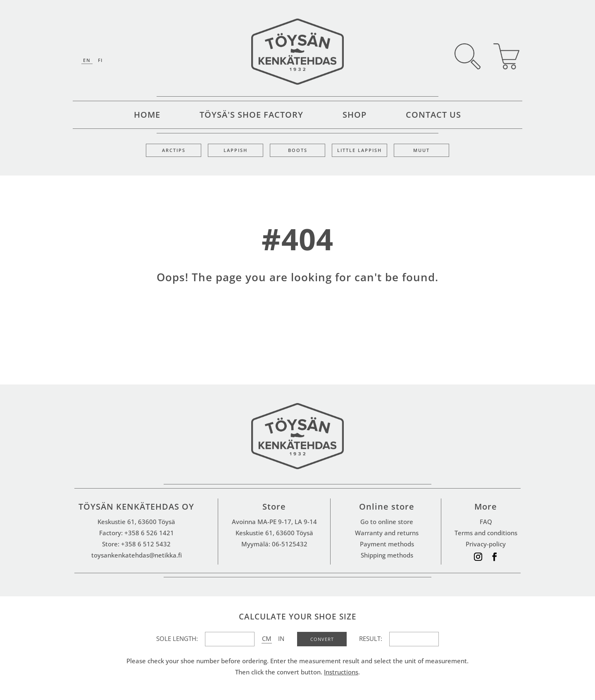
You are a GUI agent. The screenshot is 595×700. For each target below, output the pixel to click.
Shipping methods (387, 555)
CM (267, 638)
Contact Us (433, 116)
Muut (421, 150)
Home (147, 116)
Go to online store (387, 522)
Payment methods (387, 544)
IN (281, 638)
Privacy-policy (486, 544)
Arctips (174, 150)
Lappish (236, 150)
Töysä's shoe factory (251, 116)
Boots (298, 150)
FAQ (486, 522)
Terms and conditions (486, 533)
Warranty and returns (387, 533)
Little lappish (359, 150)
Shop (355, 116)
